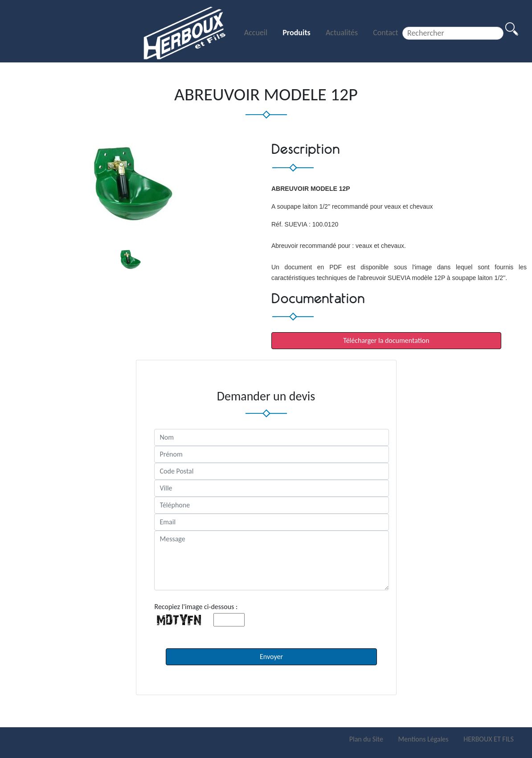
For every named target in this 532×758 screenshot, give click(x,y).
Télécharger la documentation (386, 340)
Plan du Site (367, 739)
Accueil (257, 33)
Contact (385, 33)
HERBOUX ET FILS (489, 739)
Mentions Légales (424, 739)
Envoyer (271, 657)
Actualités (343, 33)
